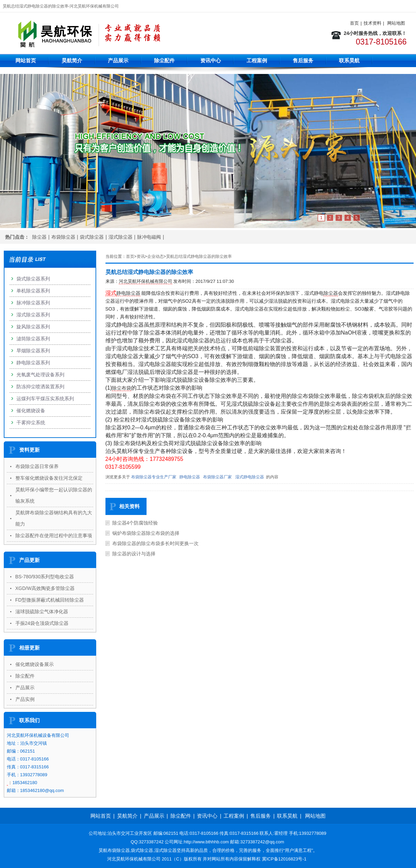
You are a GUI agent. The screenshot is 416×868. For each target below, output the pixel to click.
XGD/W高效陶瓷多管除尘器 (45, 588)
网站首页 (26, 60)
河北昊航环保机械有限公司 (146, 281)
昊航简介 (72, 60)
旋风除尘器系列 (33, 327)
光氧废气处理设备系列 (40, 375)
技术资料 (373, 23)
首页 (354, 23)
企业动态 (155, 256)
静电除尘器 (128, 293)
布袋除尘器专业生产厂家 (154, 477)
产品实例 (25, 699)
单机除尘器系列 (33, 291)
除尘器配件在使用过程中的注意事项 (54, 536)
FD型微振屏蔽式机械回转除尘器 (50, 600)
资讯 (141, 256)
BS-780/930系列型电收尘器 (45, 577)
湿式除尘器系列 (33, 315)
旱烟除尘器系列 (33, 351)
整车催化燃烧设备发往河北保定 (49, 478)
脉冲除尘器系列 (33, 303)
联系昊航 (349, 60)
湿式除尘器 (121, 237)
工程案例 (257, 60)
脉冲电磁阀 (149, 237)
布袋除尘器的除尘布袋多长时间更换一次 (155, 543)
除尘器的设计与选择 (134, 554)
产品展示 (118, 60)
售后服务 (303, 60)
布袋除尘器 (63, 237)
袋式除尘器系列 (33, 279)
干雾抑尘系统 (31, 423)
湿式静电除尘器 (250, 477)
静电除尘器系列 (33, 363)
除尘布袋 (122, 388)
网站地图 (396, 23)
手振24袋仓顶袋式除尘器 (42, 623)
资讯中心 (211, 60)
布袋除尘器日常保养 (37, 466)
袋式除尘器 (92, 237)
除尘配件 (164, 60)
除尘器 (39, 237)
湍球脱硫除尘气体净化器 (42, 612)
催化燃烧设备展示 (35, 664)
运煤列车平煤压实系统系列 (45, 399)
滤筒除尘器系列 (33, 339)
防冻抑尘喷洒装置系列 (40, 387)
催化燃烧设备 (31, 411)
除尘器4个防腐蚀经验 (135, 523)
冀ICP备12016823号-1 (284, 859)
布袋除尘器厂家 (217, 477)
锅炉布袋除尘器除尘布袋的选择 (146, 533)
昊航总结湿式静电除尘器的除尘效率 (199, 256)
